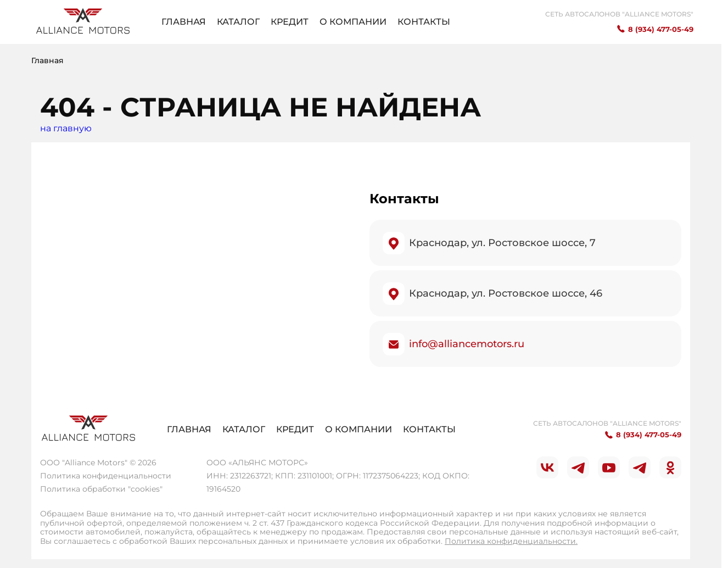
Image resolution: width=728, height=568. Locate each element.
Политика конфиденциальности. (511, 541)
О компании (353, 22)
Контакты (424, 22)
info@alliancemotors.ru (467, 344)
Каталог (238, 22)
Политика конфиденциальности (106, 476)
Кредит (290, 22)
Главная (184, 22)
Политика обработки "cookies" (101, 489)
